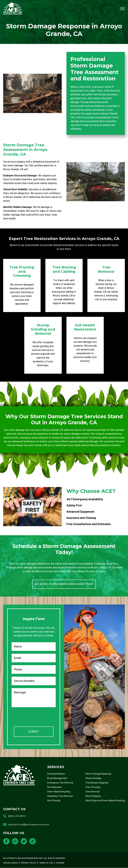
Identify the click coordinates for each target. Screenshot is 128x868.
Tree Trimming (93, 787)
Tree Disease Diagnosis (97, 783)
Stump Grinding (93, 778)
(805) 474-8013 (17, 816)
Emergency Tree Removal (60, 783)
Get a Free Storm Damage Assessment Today (64, 584)
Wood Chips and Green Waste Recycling (105, 801)
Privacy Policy (29, 863)
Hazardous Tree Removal (60, 796)
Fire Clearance (54, 787)
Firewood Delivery (56, 774)
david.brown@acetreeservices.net (29, 825)
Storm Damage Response (98, 774)
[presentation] (36, 717)
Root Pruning (54, 801)
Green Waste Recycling (59, 792)
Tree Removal (92, 792)
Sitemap (60, 863)
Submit (34, 732)
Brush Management (57, 778)
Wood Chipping (93, 796)
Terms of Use (46, 863)
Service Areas (11, 863)
